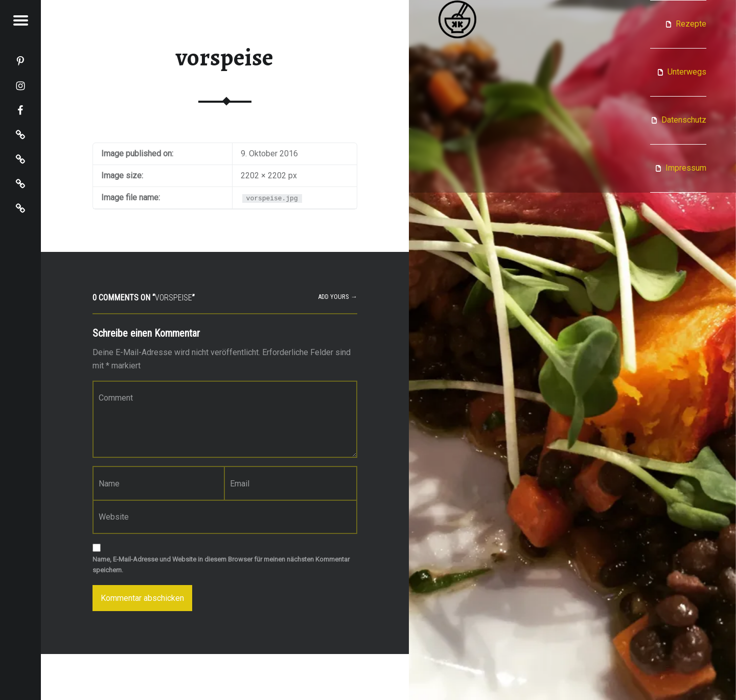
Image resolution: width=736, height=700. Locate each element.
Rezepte (691, 24)
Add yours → (338, 297)
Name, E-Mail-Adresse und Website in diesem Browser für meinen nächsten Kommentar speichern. (221, 565)
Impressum (686, 168)
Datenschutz (684, 120)
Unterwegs (687, 72)
